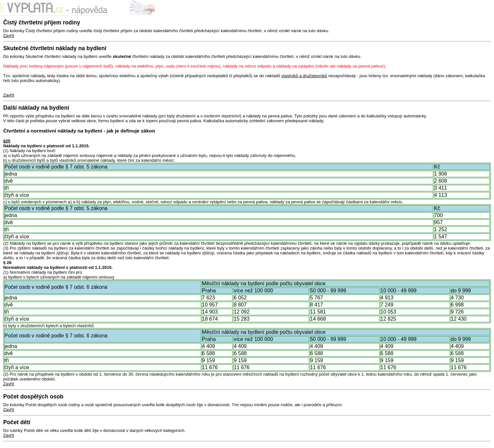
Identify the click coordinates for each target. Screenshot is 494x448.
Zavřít (9, 36)
